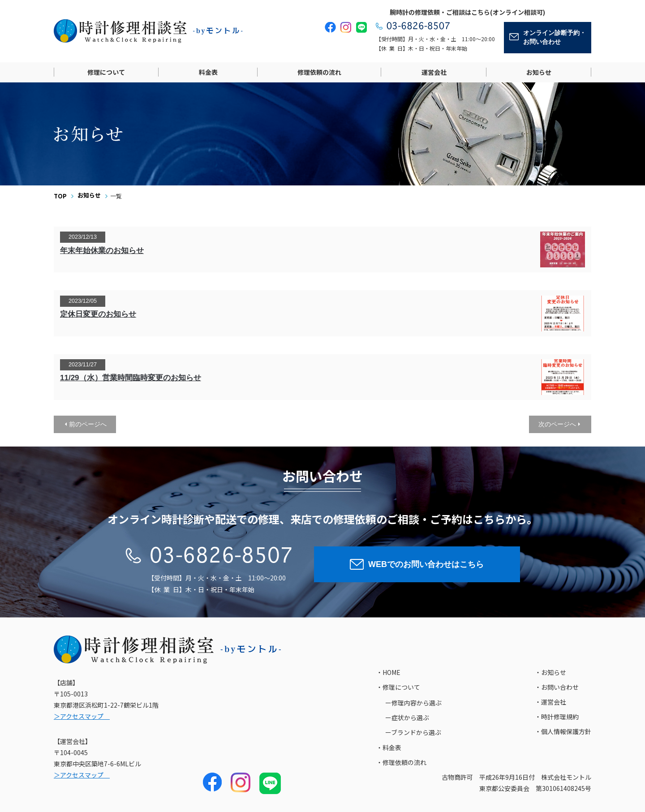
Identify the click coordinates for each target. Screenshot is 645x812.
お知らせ (539, 72)
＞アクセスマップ (82, 716)
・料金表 (389, 748)
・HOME (388, 672)
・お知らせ (550, 672)
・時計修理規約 (557, 717)
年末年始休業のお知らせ (102, 251)
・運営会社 (550, 702)
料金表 (208, 72)
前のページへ (88, 424)
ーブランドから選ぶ (413, 732)
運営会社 (434, 72)
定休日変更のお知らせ (98, 314)
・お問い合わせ (557, 687)
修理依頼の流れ (319, 72)
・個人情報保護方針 (563, 731)
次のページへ (557, 424)
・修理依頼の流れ (401, 762)
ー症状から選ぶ (407, 717)
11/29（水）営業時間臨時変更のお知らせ (131, 378)
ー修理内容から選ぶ (413, 703)
